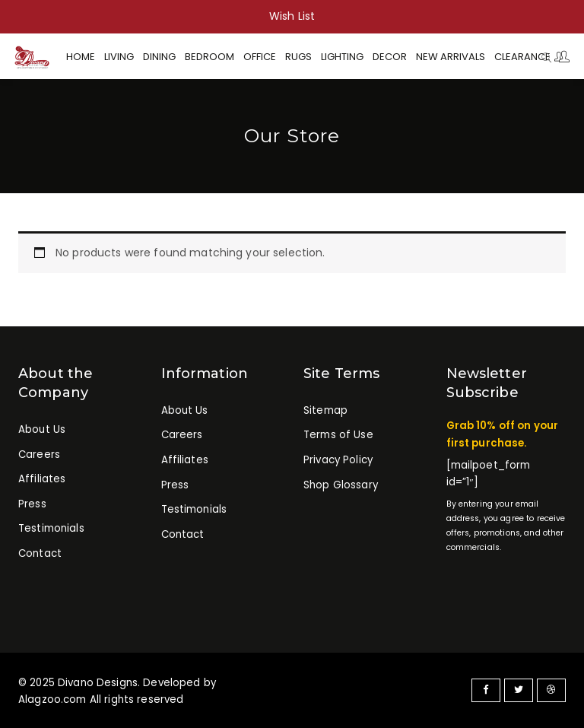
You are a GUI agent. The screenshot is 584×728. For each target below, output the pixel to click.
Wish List (292, 16)
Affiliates (42, 479)
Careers (39, 455)
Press (32, 504)
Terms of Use (338, 435)
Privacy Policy (338, 460)
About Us (42, 429)
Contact (40, 553)
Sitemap (325, 410)
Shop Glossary (341, 485)
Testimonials (51, 528)
